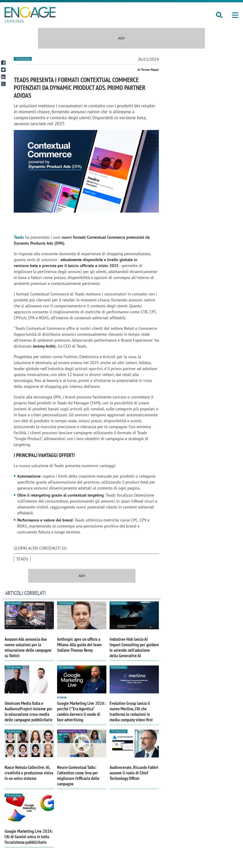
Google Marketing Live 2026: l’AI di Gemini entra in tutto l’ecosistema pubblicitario (29, 837)
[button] (235, 15)
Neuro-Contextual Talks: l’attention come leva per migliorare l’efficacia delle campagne (78, 776)
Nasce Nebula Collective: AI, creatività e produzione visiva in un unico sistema (29, 773)
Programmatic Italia (72, 731)
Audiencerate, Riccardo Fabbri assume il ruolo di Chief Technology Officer (134, 773)
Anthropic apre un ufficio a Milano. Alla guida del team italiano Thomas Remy (79, 645)
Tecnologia (23, 59)
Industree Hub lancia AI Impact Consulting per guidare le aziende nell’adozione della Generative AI (134, 647)
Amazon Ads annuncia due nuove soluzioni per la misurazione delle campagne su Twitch (28, 647)
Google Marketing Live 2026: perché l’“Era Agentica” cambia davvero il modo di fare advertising (81, 711)
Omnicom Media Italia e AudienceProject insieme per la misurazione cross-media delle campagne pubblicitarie (29, 711)
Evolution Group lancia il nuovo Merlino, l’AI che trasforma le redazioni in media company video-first (131, 711)
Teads (22, 559)
